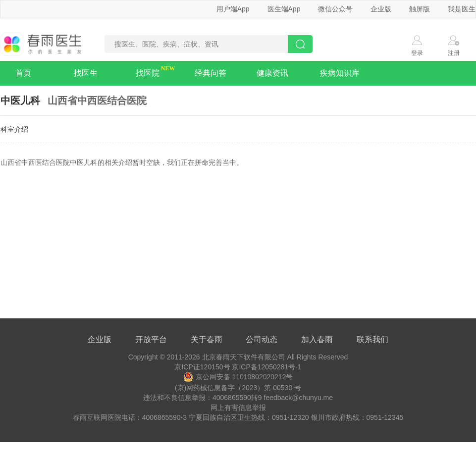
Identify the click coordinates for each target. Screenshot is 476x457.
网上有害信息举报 (238, 407)
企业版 (381, 9)
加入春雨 (317, 339)
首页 (23, 73)
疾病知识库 (340, 73)
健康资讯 (272, 73)
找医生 (86, 73)
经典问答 (211, 73)
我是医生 (462, 9)
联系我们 (372, 339)
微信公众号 (335, 9)
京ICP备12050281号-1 (266, 367)
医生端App (284, 9)
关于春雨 (207, 339)
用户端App (233, 9)
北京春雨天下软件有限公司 (244, 357)
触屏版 (420, 9)
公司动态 (262, 339)
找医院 (148, 73)
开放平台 (151, 339)
